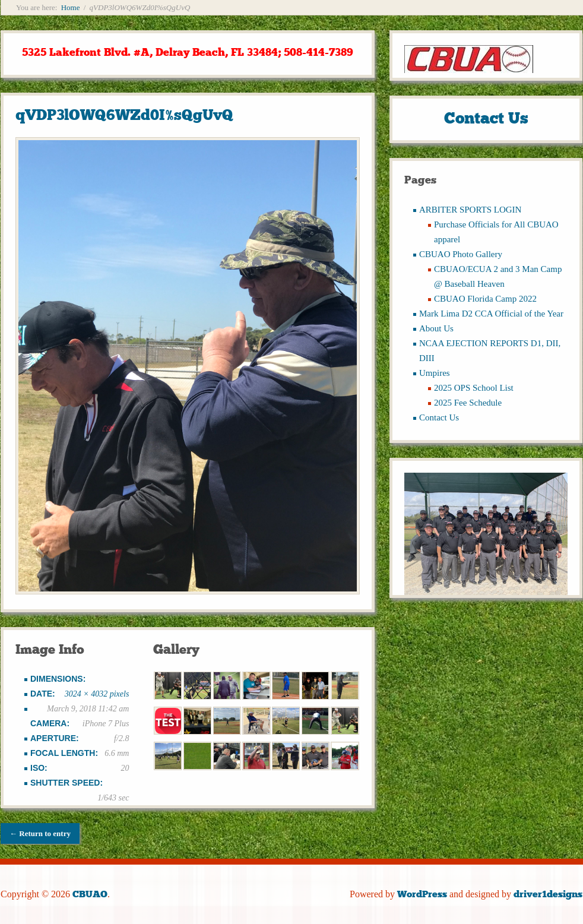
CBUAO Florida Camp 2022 (485, 299)
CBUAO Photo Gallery (461, 254)
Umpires (435, 373)
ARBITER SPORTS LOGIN (470, 210)
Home (71, 7)
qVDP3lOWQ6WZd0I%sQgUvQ (124, 115)
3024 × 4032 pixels (97, 694)
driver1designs (548, 894)
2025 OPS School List (474, 388)
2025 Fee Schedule (468, 403)
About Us (436, 328)
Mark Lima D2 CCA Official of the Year (491, 314)
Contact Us (439, 417)
